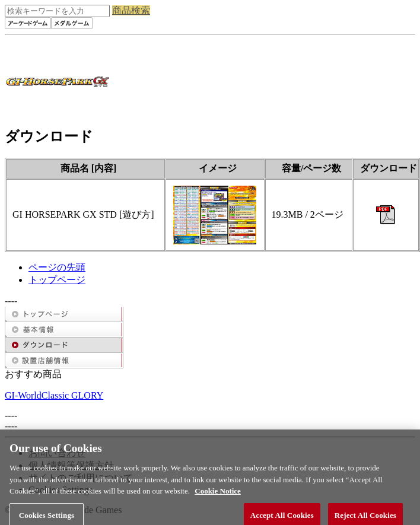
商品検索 (131, 10)
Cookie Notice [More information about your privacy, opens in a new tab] (218, 494)
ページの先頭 (57, 267)
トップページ (57, 280)
